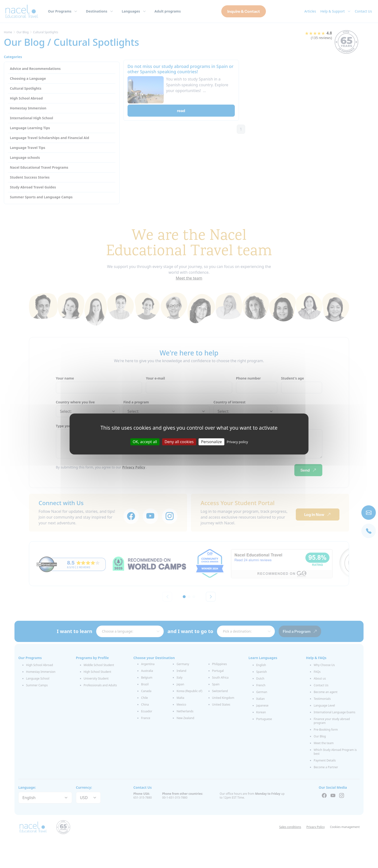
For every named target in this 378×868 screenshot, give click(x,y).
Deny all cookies (179, 442)
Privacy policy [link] (237, 442)
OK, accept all (145, 442)
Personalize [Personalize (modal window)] (211, 442)
